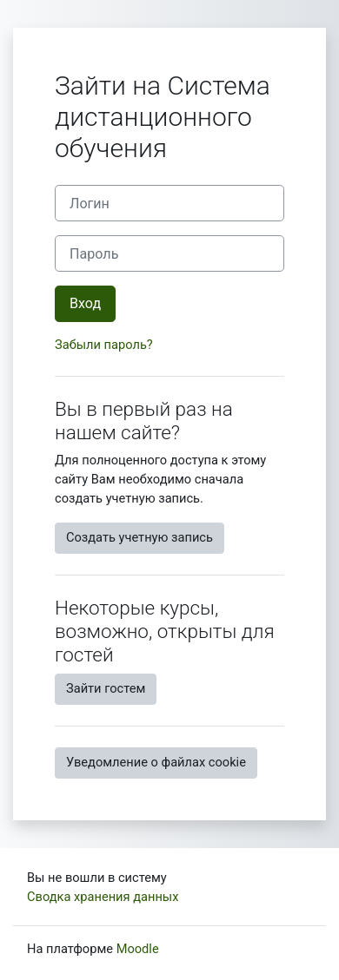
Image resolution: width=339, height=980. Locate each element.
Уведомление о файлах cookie (156, 762)
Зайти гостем (106, 688)
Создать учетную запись (140, 537)
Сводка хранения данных (103, 897)
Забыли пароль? (104, 345)
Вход (85, 303)
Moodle (138, 949)
